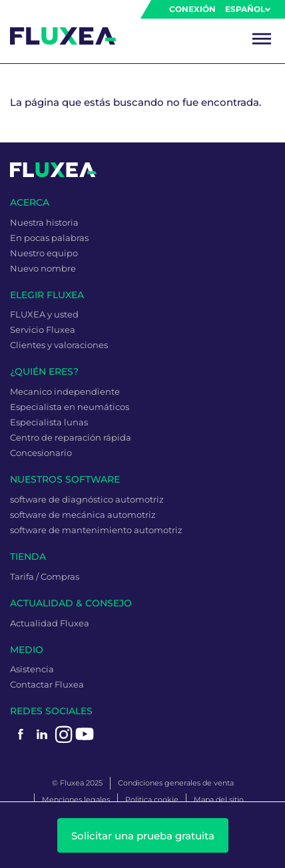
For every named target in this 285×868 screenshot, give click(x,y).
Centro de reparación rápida (71, 437)
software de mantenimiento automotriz (96, 530)
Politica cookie (152, 799)
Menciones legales (76, 799)
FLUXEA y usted (44, 314)
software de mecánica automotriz (83, 515)
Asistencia (32, 669)
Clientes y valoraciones (59, 345)
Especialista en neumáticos (70, 407)
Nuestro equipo (44, 253)
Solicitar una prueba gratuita (143, 836)
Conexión (192, 9)
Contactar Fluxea (47, 684)
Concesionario (41, 453)
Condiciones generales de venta (176, 783)
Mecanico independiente (65, 391)
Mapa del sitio (219, 799)
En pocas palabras (49, 238)
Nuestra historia (44, 222)
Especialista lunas (49, 422)
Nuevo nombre (43, 268)
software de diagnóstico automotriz (87, 499)
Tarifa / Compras (45, 576)
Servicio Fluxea (43, 329)
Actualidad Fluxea (50, 623)
